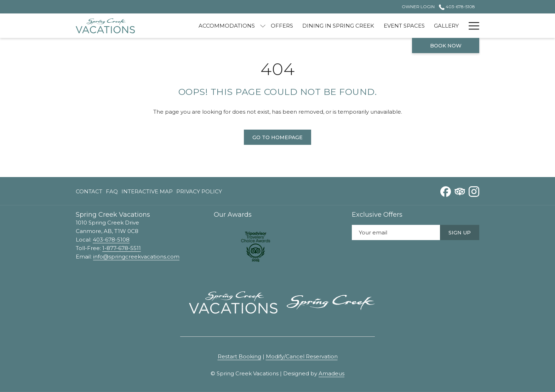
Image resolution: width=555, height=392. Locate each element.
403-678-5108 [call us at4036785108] (457, 7)
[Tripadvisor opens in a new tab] (460, 191)
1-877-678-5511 (122, 248)
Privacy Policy (199, 191)
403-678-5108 (111, 240)
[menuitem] (227, 26)
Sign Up (460, 233)
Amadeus (331, 373)
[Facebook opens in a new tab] (446, 191)
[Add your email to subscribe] (396, 232)
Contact (89, 191)
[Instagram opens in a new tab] (474, 191)
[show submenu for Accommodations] (263, 26)
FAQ (112, 191)
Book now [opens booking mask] (446, 46)
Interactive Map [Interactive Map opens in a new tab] (147, 193)
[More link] (471, 26)
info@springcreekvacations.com (136, 257)
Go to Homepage (277, 137)
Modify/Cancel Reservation (302, 356)
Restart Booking (239, 356)
